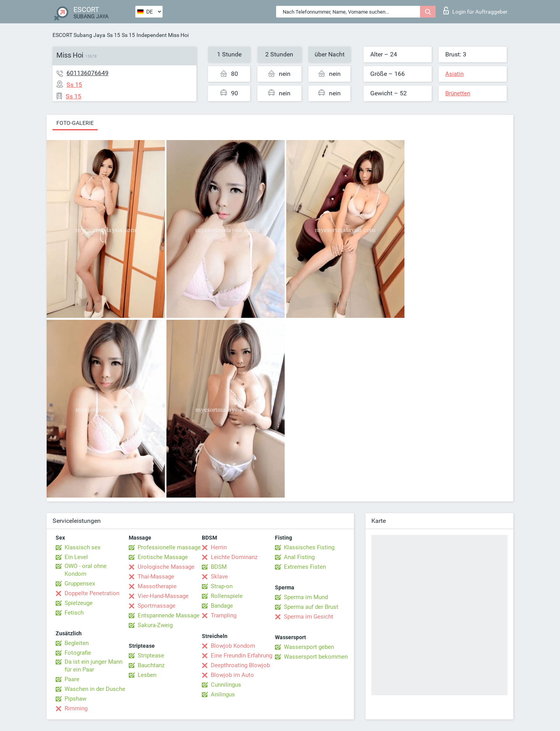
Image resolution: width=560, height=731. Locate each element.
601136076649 (87, 73)
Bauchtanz (151, 665)
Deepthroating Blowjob (240, 665)
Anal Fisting (299, 557)
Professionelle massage (169, 547)
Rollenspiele (227, 596)
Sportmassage (157, 606)
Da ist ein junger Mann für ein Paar (94, 666)
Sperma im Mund (306, 597)
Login (475, 11)
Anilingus (223, 694)
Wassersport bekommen (316, 657)
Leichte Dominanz (234, 557)
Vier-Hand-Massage (163, 596)
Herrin (219, 547)
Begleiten (77, 643)
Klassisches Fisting (309, 547)
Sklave (219, 577)
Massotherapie (157, 586)
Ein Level (76, 557)
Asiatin (454, 74)
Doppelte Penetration (92, 593)
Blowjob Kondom (233, 646)
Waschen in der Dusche (95, 689)
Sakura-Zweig (155, 625)
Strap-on (222, 586)
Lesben (147, 675)
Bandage (222, 606)
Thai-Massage (156, 577)
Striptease (151, 656)
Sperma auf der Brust (311, 607)
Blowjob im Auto (232, 675)
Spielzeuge (79, 603)
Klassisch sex (82, 547)
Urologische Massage (166, 567)
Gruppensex (80, 584)
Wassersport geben (309, 647)
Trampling (224, 615)
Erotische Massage (163, 557)
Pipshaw (75, 699)
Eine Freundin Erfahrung (241, 656)
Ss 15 (114, 35)
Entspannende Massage (169, 615)
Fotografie (78, 653)
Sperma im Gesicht (309, 617)
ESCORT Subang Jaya (79, 35)
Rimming (76, 708)
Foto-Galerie (75, 123)
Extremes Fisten (305, 567)
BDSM (219, 567)
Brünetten (458, 93)
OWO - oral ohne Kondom (86, 570)
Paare (72, 679)
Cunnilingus (226, 685)
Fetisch (74, 613)
